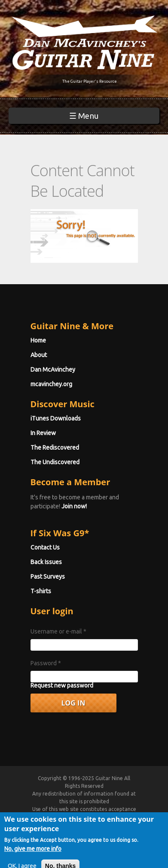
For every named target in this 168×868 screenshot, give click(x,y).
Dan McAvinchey (53, 369)
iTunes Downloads (56, 418)
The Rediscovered (55, 448)
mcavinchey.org (51, 384)
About (39, 355)
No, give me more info (33, 858)
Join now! (74, 506)
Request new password (62, 685)
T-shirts (41, 591)
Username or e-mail (58, 631)
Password (46, 663)
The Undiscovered (55, 462)
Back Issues (46, 562)
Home (38, 340)
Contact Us (45, 547)
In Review (43, 433)
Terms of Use (94, 817)
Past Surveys (48, 577)
